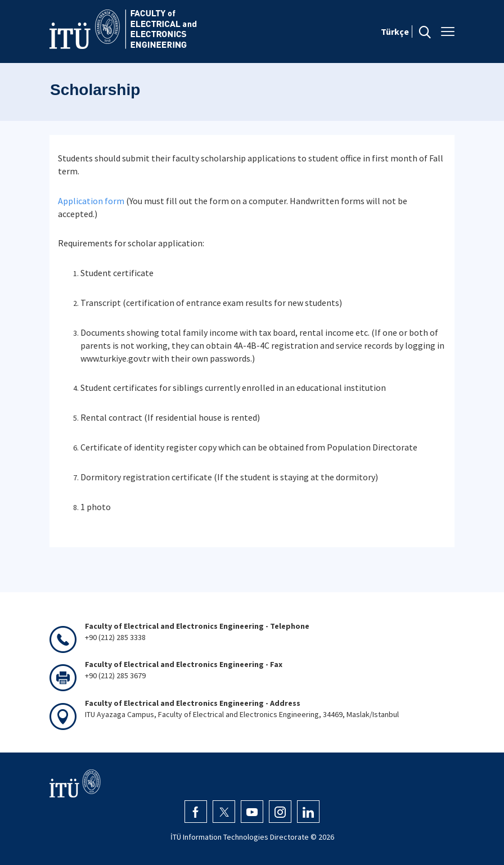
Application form (91, 201)
